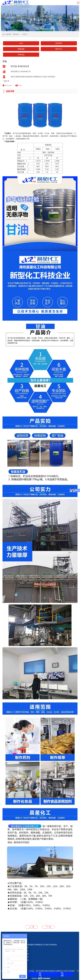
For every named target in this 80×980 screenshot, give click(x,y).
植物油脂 (21, 49)
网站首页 (16, 34)
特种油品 (21, 55)
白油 (21, 43)
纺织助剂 (59, 43)
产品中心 (25, 34)
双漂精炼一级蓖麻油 (32, 927)
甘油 (48, 927)
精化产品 (59, 49)
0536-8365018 (20, 66)
